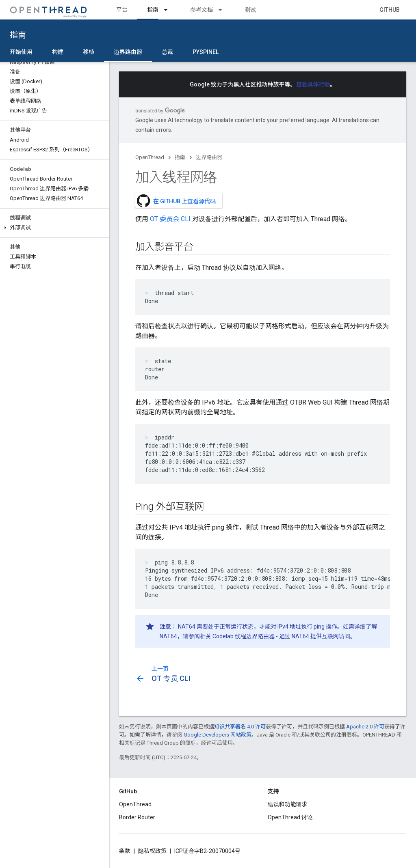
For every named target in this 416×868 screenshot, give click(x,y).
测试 (250, 10)
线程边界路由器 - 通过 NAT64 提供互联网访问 (292, 636)
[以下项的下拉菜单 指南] (169, 10)
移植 (89, 52)
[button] (55, 228)
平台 (122, 10)
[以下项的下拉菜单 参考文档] (224, 10)
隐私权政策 (152, 851)
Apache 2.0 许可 (365, 727)
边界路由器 (209, 157)
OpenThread (150, 157)
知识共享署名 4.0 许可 (240, 727)
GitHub (390, 10)
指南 (18, 35)
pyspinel (206, 52)
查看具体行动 (313, 84)
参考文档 (201, 10)
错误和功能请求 (288, 804)
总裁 (167, 52)
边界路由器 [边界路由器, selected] (128, 52)
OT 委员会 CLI (170, 219)
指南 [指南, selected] (153, 10)
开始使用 (21, 52)
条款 (125, 851)
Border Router (137, 817)
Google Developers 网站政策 (218, 735)
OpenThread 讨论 (290, 817)
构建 (58, 52)
